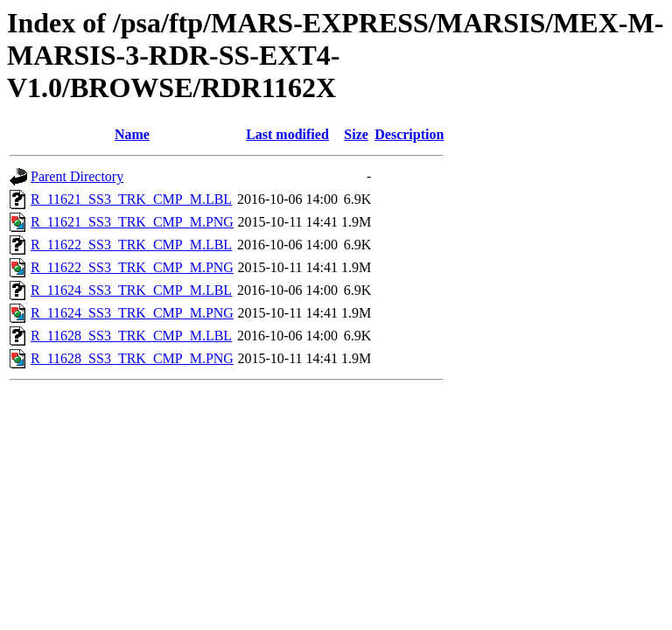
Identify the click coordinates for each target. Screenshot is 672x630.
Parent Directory (77, 176)
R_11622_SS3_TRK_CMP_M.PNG (132, 267)
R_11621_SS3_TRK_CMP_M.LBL (131, 199)
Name (132, 134)
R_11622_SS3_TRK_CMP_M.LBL (131, 245)
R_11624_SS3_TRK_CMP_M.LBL (131, 290)
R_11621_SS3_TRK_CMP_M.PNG (132, 222)
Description (409, 134)
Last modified (287, 134)
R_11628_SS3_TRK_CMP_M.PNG (132, 358)
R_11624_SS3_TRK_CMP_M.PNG (132, 313)
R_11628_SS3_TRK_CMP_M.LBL (131, 336)
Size (356, 134)
